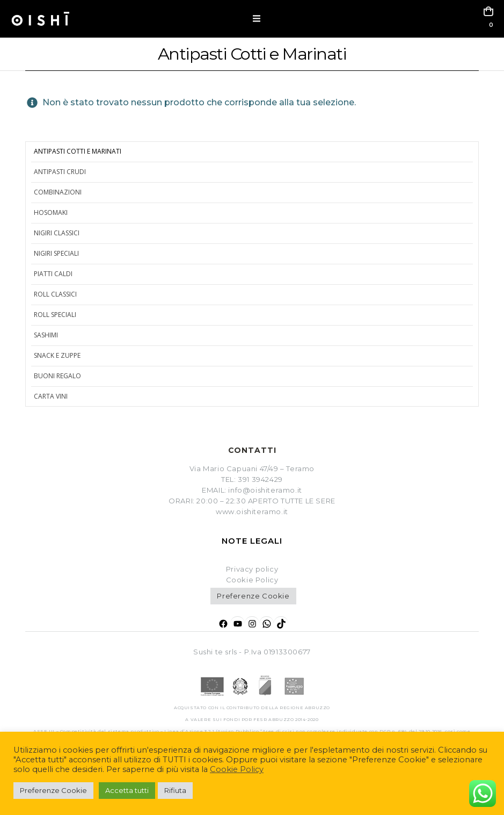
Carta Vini (51, 396)
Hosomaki (51, 212)
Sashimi (46, 335)
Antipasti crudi (60, 172)
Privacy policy (252, 569)
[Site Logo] (40, 19)
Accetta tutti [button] (127, 790)
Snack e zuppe (57, 355)
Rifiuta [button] (175, 790)
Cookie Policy (237, 769)
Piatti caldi (53, 274)
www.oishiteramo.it (252, 511)
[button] (257, 19)
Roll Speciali (55, 315)
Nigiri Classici (57, 233)
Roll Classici (55, 294)
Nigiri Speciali (56, 253)
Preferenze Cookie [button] (253, 596)
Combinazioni (58, 192)
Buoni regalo (57, 376)
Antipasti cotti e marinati (78, 151)
